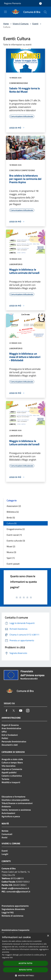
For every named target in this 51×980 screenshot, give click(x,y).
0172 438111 (17, 878)
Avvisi (4, 837)
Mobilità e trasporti (11, 782)
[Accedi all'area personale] (40, 4)
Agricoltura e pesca (11, 816)
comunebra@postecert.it (18, 892)
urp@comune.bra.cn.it (18, 888)
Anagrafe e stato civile (12, 759)
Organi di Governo (10, 725)
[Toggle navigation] (5, 12)
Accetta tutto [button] (25, 963)
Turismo (5, 779)
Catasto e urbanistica (12, 776)
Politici (5, 738)
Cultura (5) (12, 523)
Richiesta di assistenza (12, 916)
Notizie (5, 831)
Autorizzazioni (8, 813)
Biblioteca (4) (13, 512)
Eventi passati (13, 564)
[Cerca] (45, 12)
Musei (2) (11, 546)
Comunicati (7, 834)
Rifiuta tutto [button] (26, 970)
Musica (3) (11, 552)
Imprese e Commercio (12, 769)
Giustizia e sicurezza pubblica (15, 800)
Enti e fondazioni (10, 735)
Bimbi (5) (11, 518)
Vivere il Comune (21, 24)
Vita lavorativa (8, 766)
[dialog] (26, 956)
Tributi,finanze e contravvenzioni (17, 803)
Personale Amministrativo (14, 741)
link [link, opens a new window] (11, 958)
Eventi (35, 24)
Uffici (4, 732)
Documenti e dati (10, 745)
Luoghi (5, 854)
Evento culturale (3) (16, 541)
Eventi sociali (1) (14, 535)
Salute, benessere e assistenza (16, 810)
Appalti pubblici (9, 772)
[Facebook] (7, 711)
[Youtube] (21, 711)
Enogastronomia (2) (16, 529)
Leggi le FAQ (8, 912)
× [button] (48, 936)
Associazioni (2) (14, 506)
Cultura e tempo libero (12, 763)
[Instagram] (28, 711)
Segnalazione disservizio (13, 909)
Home (6, 24)
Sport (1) (11, 558)
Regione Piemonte (13, 3)
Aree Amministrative (11, 728)
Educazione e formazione (13, 797)
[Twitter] (14, 711)
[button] (26, 975)
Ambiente (6, 806)
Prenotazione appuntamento (15, 906)
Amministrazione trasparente (16, 930)
